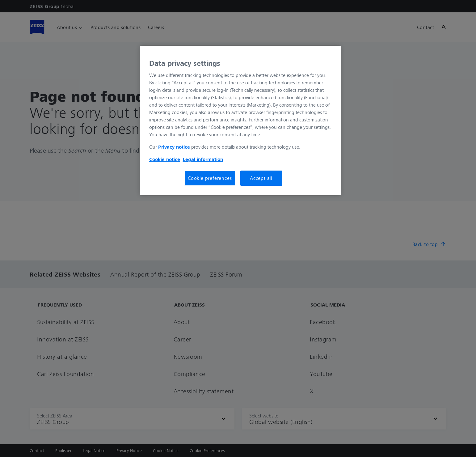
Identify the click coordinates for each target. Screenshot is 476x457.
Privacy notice (174, 147)
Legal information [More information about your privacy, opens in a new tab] (203, 159)
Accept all (261, 178)
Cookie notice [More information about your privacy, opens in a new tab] (165, 159)
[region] (240, 121)
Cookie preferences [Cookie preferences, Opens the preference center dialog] (210, 178)
